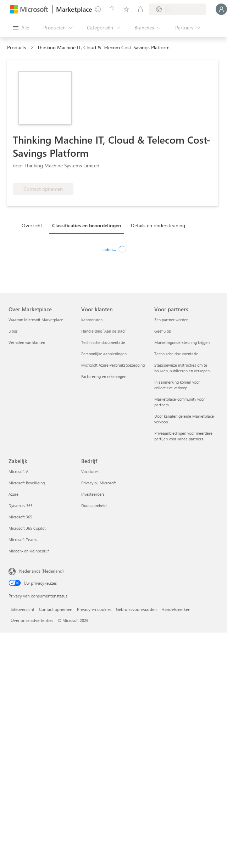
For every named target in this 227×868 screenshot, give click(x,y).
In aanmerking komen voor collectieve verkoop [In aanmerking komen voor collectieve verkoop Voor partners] (177, 385)
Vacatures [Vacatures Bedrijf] (90, 471)
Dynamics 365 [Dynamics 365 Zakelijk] (21, 505)
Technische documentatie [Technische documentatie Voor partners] (176, 354)
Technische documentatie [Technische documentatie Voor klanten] (103, 342)
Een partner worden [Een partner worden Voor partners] (171, 320)
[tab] (34, 225)
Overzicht (32, 225)
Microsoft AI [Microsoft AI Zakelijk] (19, 471)
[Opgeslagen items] (126, 9)
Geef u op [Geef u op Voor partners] (163, 331)
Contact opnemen (56, 609)
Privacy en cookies (94, 609)
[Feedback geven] (98, 9)
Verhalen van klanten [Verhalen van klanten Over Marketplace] (27, 342)
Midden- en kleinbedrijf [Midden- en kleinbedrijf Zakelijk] (29, 551)
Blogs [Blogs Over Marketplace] (13, 331)
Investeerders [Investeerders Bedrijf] (93, 494)
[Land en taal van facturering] (177, 9)
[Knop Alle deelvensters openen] (21, 28)
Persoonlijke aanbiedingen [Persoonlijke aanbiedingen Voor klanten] (104, 354)
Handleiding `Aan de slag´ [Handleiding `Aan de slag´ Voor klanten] (103, 331)
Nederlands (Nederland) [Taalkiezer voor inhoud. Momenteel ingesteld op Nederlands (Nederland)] (41, 571)
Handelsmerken (176, 609)
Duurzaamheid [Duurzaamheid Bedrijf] (94, 505)
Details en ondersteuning (158, 225)
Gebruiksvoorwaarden (136, 609)
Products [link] (17, 47)
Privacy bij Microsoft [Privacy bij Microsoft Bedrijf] (99, 483)
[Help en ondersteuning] (112, 9)
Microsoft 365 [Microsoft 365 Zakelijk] (20, 517)
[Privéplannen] (140, 9)
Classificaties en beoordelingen (87, 225)
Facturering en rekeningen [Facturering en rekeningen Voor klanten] (104, 376)
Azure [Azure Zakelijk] (13, 494)
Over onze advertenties (32, 620)
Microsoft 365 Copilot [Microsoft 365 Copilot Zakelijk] (27, 528)
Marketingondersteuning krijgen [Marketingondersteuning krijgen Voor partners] (182, 342)
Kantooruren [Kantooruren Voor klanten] (92, 320)
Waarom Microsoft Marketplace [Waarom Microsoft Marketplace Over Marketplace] (36, 320)
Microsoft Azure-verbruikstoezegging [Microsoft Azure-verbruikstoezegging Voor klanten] (113, 365)
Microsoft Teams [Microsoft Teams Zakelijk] (23, 539)
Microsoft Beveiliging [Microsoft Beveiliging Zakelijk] (27, 483)
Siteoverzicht (23, 609)
